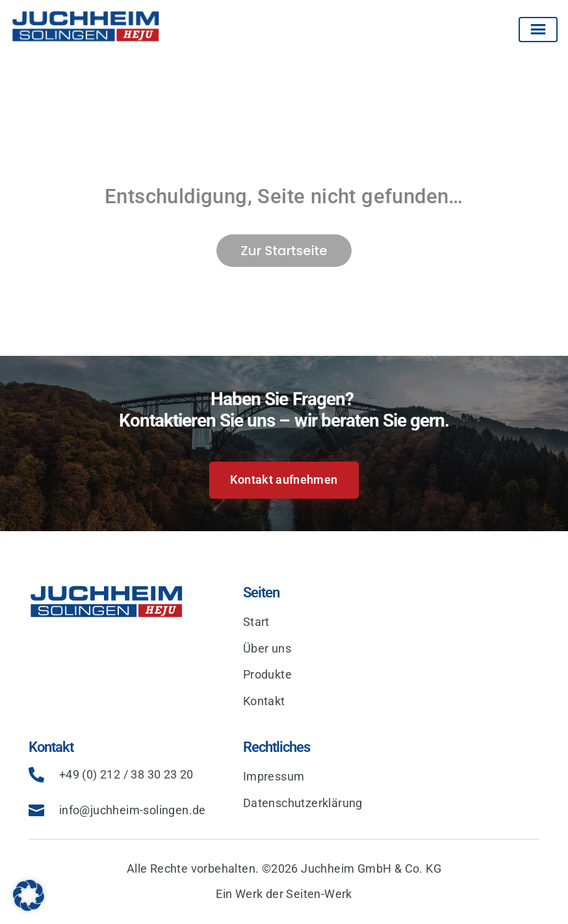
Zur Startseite (284, 251)
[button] (29, 895)
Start (256, 622)
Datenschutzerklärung (303, 803)
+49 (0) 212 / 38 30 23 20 (126, 774)
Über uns (267, 648)
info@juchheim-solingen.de (133, 810)
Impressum (274, 776)
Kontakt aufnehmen (284, 480)
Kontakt (264, 701)
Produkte (267, 674)
